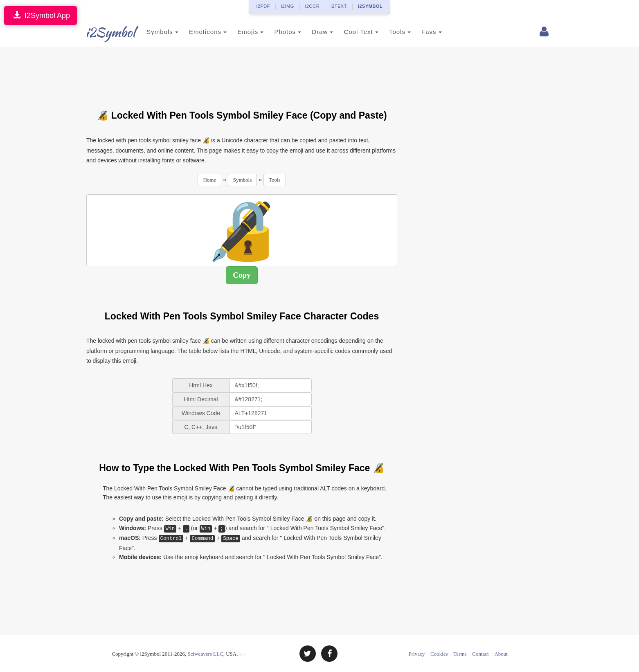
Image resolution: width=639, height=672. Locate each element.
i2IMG (288, 6)
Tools (390, 32)
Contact (480, 654)
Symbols (153, 32)
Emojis (241, 32)
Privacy (417, 654)
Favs (422, 32)
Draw (313, 32)
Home (209, 180)
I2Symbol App (40, 15)
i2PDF (263, 6)
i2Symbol (103, 32)
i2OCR (313, 6)
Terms (460, 654)
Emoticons (198, 32)
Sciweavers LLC (206, 654)
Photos (278, 32)
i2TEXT (339, 6)
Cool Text (351, 32)
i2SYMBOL (370, 6)
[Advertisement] (242, 73)
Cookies (439, 654)
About (501, 654)
